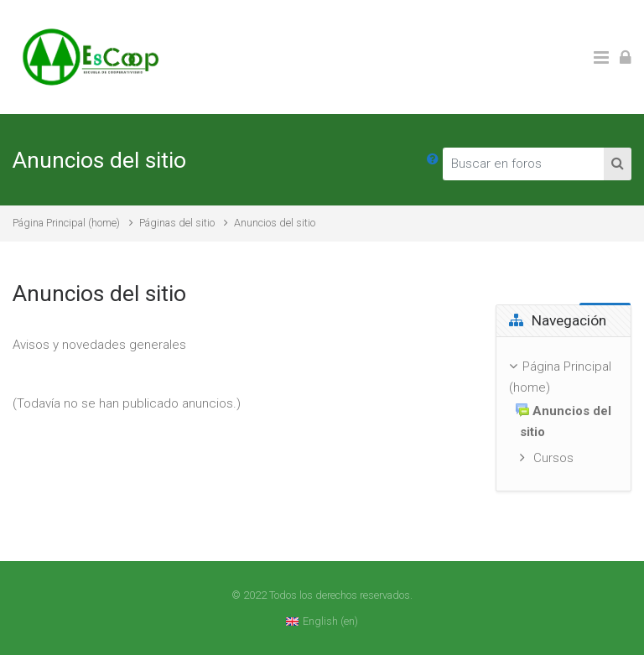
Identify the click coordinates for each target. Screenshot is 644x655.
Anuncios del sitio (275, 223)
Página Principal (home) (66, 223)
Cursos (553, 458)
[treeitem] (563, 414)
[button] (433, 160)
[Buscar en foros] (524, 164)
